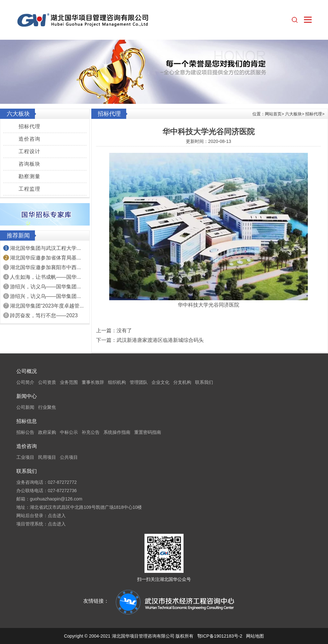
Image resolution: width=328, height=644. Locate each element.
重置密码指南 (148, 432)
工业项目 (25, 457)
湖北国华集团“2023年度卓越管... (47, 306)
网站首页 (273, 114)
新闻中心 (27, 396)
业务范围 (69, 382)
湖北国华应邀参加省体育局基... (45, 258)
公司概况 (27, 371)
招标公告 (25, 432)
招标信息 (27, 421)
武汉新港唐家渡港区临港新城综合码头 (160, 340)
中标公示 (69, 432)
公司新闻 (25, 407)
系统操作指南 (117, 432)
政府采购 (47, 432)
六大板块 (293, 114)
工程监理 (29, 189)
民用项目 (47, 457)
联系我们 (204, 382)
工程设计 (29, 151)
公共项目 (69, 457)
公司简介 (25, 382)
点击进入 (57, 516)
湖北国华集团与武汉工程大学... (45, 248)
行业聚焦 (47, 407)
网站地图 (255, 636)
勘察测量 (29, 176)
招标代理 (29, 126)
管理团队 (139, 382)
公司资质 (47, 382)
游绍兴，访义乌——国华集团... (45, 287)
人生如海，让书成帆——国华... (45, 277)
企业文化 (160, 382)
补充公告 (91, 432)
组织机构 (117, 382)
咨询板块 (29, 164)
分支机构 (182, 382)
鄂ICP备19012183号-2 (220, 636)
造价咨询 (29, 139)
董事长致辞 (93, 382)
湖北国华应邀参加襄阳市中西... (45, 267)
